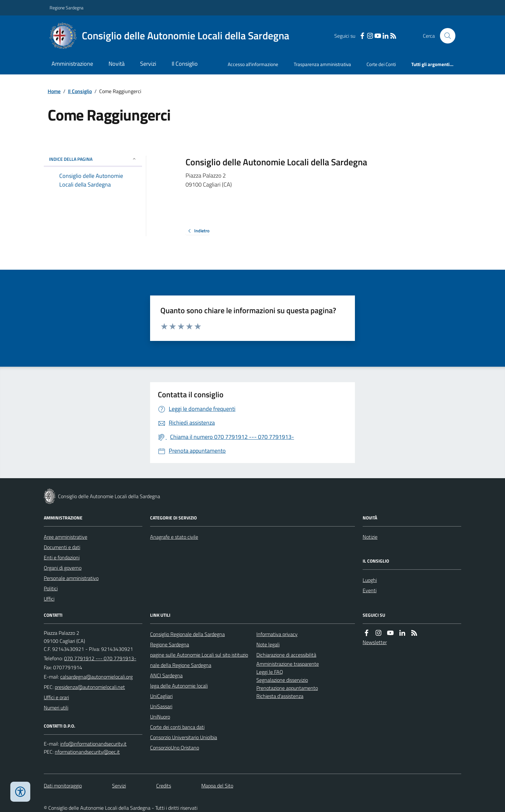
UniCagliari (161, 696)
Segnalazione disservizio (282, 680)
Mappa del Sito (217, 786)
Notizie (370, 537)
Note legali (268, 644)
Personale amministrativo (71, 578)
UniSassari (161, 706)
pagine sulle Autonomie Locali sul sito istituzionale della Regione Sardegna (199, 660)
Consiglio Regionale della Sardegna (187, 634)
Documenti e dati (62, 547)
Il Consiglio (185, 64)
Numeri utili (56, 708)
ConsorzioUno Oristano (175, 748)
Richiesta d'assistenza (280, 696)
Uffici (49, 599)
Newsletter (375, 642)
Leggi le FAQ (270, 672)
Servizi (148, 64)
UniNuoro (160, 717)
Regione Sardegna (67, 8)
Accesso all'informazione (253, 64)
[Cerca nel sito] (445, 36)
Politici (51, 588)
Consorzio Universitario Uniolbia (184, 737)
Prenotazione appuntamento (287, 688)
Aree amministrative (66, 537)
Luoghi (370, 580)
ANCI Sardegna (166, 675)
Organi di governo (63, 568)
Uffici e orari (56, 697)
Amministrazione (72, 64)
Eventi (370, 590)
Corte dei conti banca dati (177, 727)
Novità (117, 64)
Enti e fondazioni (62, 557)
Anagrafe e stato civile (174, 537)
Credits (164, 786)
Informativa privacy (277, 634)
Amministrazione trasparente (288, 664)
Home (54, 91)
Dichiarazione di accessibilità (286, 655)
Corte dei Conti (381, 64)
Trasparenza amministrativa (322, 64)
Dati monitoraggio (63, 786)
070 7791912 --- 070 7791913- (100, 658)
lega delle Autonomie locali (179, 686)
